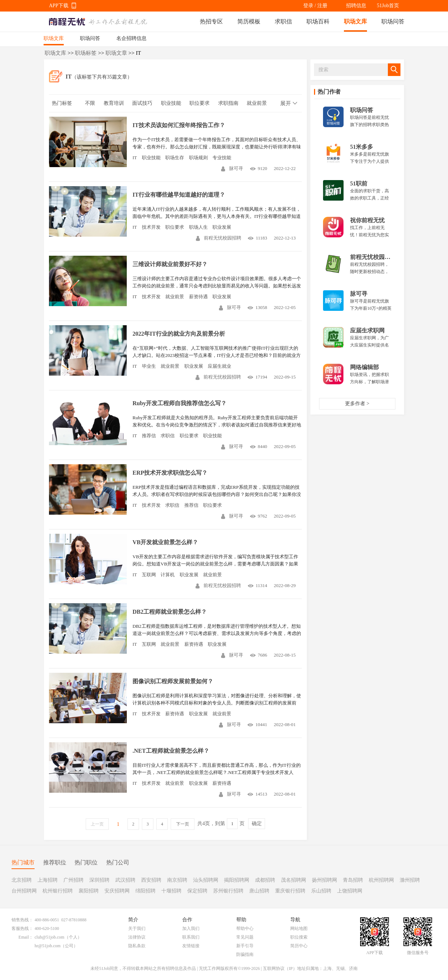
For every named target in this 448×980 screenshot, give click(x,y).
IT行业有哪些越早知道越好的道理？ (179, 195)
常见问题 (245, 937)
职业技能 (171, 103)
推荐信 (149, 436)
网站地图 (299, 928)
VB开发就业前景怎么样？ (165, 542)
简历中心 (299, 946)
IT (135, 158)
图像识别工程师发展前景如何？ (173, 681)
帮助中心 (245, 928)
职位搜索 (299, 937)
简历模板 (249, 21)
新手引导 (245, 946)
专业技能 (222, 158)
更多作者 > (357, 404)
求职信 (283, 21)
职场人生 (198, 227)
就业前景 (257, 103)
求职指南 (228, 103)
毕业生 (149, 366)
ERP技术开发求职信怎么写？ (170, 473)
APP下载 (59, 6)
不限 (90, 103)
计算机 (168, 575)
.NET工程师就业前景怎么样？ (171, 751)
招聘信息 (356, 6)
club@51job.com (50, 937)
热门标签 (62, 103)
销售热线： (22, 920)
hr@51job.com (48, 946)
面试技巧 (142, 103)
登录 (308, 6)
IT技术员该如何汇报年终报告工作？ (179, 125)
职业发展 (222, 227)
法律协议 (137, 937)
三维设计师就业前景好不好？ (170, 264)
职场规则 (198, 158)
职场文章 (116, 53)
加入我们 (191, 928)
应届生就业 (219, 366)
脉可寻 (232, 168)
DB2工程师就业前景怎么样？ (170, 612)
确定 (257, 824)
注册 (322, 6)
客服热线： (22, 928)
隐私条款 (137, 946)
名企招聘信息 (131, 38)
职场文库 (355, 21)
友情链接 (191, 946)
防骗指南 (245, 954)
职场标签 (86, 53)
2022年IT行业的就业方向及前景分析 (179, 334)
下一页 (183, 824)
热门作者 (329, 92)
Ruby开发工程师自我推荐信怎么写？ (180, 403)
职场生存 (175, 158)
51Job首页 (388, 6)
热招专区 (211, 21)
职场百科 (318, 21)
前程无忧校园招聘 (219, 238)
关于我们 (137, 928)
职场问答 (393, 21)
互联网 (149, 575)
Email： (26, 937)
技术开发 (151, 227)
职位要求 (200, 103)
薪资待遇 (198, 297)
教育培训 (114, 103)
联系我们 (191, 937)
